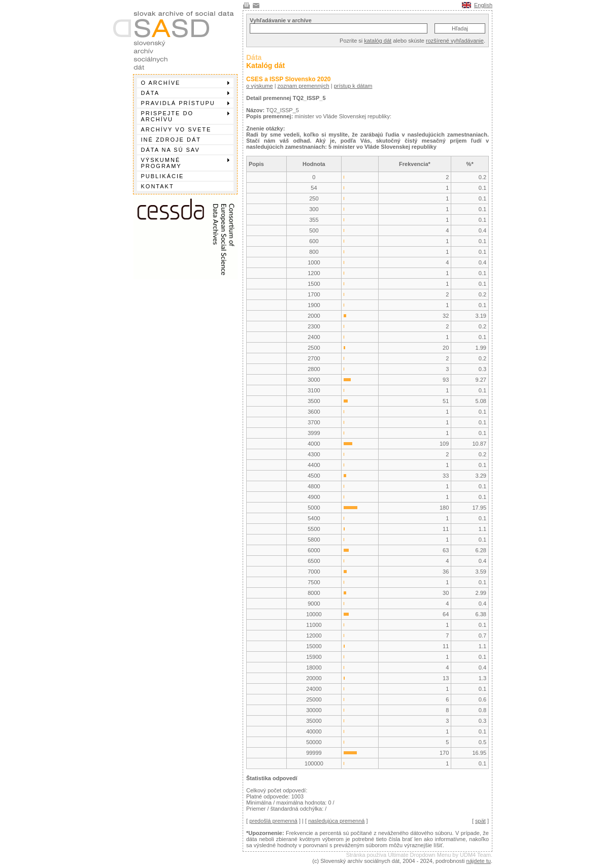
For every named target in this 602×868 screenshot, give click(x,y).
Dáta (185, 93)
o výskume (260, 86)
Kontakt (158, 186)
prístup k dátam (353, 86)
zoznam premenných (304, 86)
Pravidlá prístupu (185, 103)
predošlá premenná (273, 821)
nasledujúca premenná (336, 821)
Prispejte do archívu (185, 116)
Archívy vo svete (176, 129)
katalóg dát (378, 41)
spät (480, 821)
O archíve (185, 83)
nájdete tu (479, 861)
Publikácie (163, 176)
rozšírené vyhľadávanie (455, 41)
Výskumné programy (185, 163)
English (483, 5)
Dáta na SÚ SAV (171, 150)
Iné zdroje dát (171, 140)
